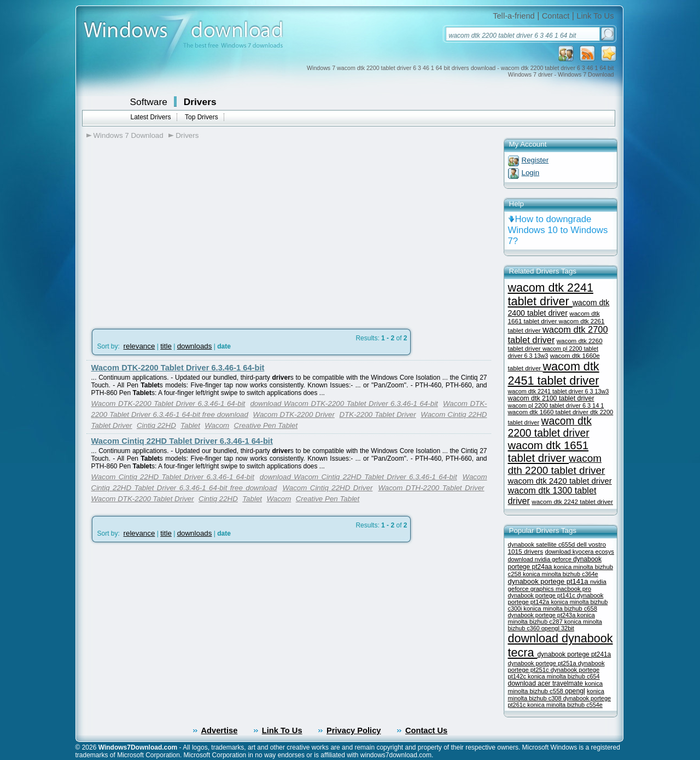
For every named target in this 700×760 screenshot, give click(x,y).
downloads (195, 346)
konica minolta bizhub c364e (561, 574)
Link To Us (595, 16)
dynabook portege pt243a (543, 615)
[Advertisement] (178, 230)
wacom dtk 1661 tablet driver (554, 317)
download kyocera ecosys (580, 552)
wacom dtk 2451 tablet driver (554, 373)
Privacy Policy (354, 730)
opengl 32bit (558, 628)
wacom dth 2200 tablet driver (557, 464)
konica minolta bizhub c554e (565, 705)
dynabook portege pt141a (549, 581)
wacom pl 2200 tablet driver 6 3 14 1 (556, 405)
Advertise (220, 730)
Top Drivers (202, 117)
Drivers (200, 102)
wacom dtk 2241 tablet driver (551, 295)
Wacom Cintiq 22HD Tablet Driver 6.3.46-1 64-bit (182, 441)
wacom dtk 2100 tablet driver (551, 398)
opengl (575, 691)
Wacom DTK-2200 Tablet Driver (143, 499)
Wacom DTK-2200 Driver (294, 414)
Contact (556, 16)
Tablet (190, 425)
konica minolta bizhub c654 (564, 676)
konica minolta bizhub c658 (560, 608)
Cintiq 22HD (156, 425)
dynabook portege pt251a (543, 663)
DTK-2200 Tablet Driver (378, 414)
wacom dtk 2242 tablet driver (572, 501)
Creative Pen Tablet (266, 425)
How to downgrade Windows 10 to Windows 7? (558, 230)
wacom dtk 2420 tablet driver (560, 481)
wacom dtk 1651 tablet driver (549, 452)
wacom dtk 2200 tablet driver (550, 427)
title (166, 346)
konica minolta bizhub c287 (552, 618)
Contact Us (426, 730)
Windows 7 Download (129, 135)
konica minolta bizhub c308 (556, 695)
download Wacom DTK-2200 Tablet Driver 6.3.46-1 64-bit (344, 404)
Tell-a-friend (514, 16)
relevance (139, 346)
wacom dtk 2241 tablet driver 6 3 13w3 (559, 391)
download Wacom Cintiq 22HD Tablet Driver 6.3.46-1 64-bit (358, 477)
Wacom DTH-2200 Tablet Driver (431, 488)
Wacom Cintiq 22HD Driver (327, 488)
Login (531, 173)
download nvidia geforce (541, 559)
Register (535, 160)
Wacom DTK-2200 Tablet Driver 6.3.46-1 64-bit (178, 368)
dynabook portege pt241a (574, 654)
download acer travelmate (547, 683)
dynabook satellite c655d (542, 544)
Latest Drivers (151, 117)
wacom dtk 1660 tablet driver (549, 412)
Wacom (217, 425)
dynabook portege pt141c (542, 595)
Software (149, 102)
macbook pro (573, 589)
